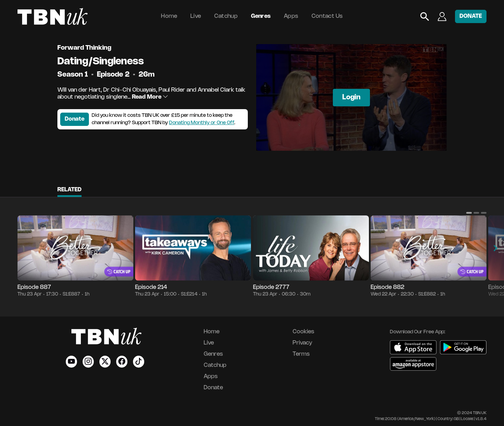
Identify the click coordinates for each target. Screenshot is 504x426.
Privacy (302, 343)
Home (169, 16)
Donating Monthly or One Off (202, 123)
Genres (261, 16)
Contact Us (327, 16)
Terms (301, 354)
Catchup (226, 16)
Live (196, 16)
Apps (291, 16)
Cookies (303, 332)
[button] (469, 213)
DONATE (471, 16)
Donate (75, 119)
